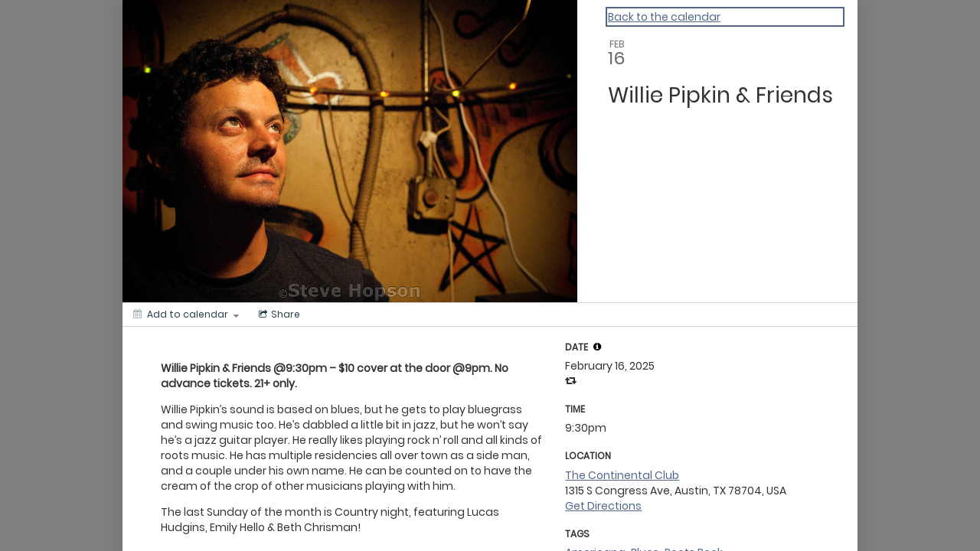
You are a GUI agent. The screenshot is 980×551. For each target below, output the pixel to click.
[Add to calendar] (186, 315)
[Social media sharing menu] (278, 315)
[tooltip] (597, 347)
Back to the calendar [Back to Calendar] (664, 17)
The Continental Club (622, 475)
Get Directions (603, 506)
